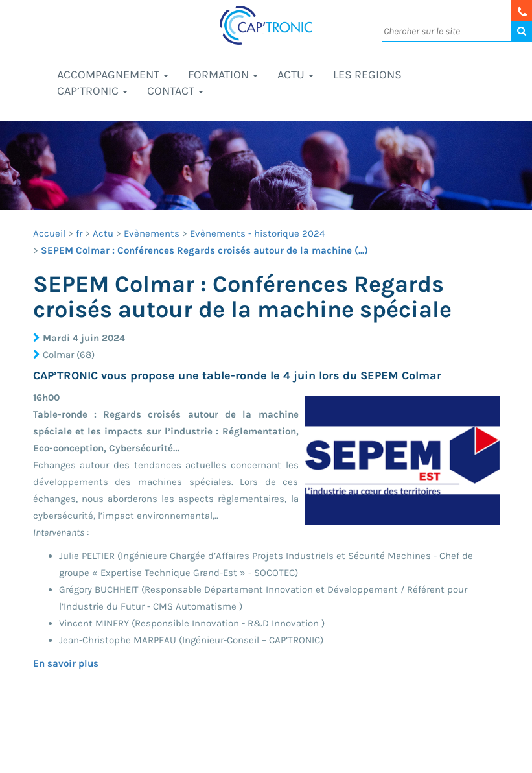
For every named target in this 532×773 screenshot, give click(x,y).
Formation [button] (223, 75)
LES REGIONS (367, 75)
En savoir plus (66, 663)
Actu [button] (295, 75)
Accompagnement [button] (113, 75)
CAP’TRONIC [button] (92, 91)
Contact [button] (175, 91)
